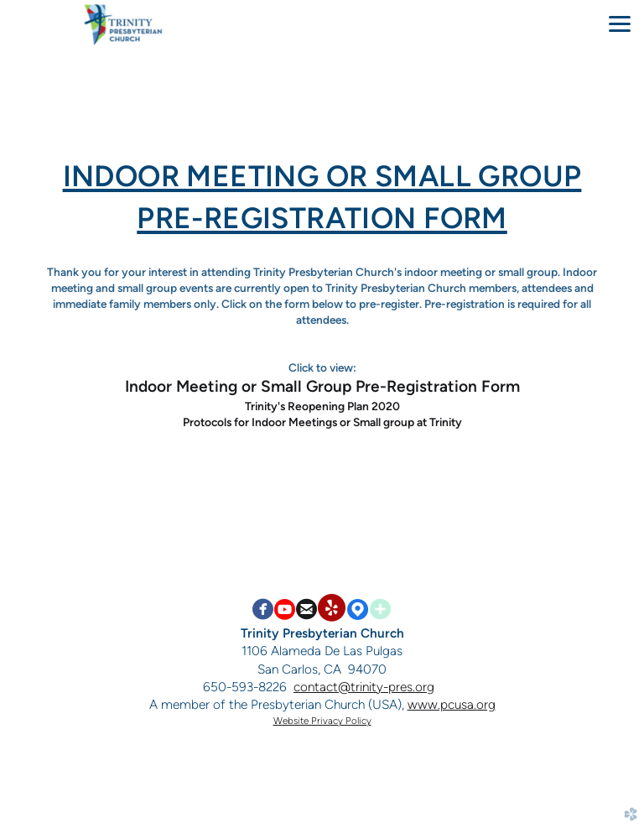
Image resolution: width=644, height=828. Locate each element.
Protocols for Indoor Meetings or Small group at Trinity (322, 422)
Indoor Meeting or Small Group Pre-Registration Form (322, 386)
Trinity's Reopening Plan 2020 (322, 406)
